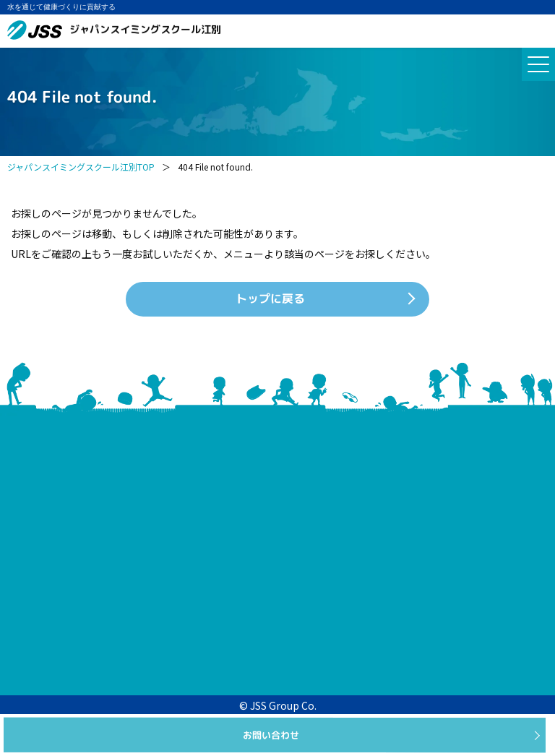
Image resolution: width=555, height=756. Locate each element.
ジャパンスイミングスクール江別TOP (81, 167)
